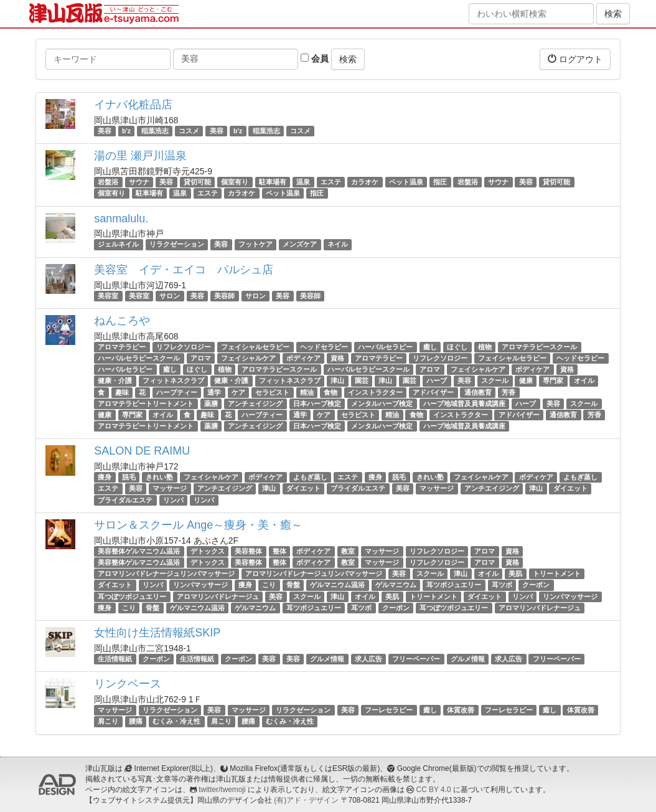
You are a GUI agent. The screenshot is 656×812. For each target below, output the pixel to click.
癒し (430, 347)
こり (269, 585)
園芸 (362, 380)
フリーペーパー (416, 659)
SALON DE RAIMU (142, 451)
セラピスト (272, 392)
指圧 (440, 182)
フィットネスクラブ (173, 380)
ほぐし (457, 347)
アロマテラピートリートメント (146, 404)
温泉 (303, 182)
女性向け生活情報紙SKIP (157, 633)
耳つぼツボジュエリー (132, 597)
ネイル (338, 245)
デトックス (208, 551)
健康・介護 (115, 380)
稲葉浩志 (155, 131)
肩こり (108, 721)
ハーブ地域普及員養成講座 (464, 404)
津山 (337, 380)
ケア (238, 392)
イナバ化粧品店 (133, 105)
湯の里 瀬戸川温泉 (140, 156)
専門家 (553, 380)
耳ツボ (502, 585)
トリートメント (557, 574)
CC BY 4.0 (434, 790)
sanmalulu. (121, 219)
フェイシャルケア (248, 358)
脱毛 (129, 477)
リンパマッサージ (200, 585)
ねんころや (122, 321)
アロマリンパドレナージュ (218, 597)
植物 (485, 347)
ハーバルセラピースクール (139, 358)
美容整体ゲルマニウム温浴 (139, 551)
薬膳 (211, 404)
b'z (126, 131)
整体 (279, 551)
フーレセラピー (389, 710)
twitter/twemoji (222, 790)
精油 (307, 392)
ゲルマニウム (396, 585)
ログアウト (575, 59)
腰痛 (136, 721)
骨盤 (293, 585)
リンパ (173, 500)
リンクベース (128, 684)
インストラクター (375, 392)
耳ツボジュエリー (454, 585)
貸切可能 (197, 182)
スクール (495, 380)
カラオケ (365, 182)
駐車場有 (273, 182)
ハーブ (437, 380)
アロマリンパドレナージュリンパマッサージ (166, 574)
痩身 (105, 477)
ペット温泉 (406, 182)
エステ (331, 182)
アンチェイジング (255, 404)
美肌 (515, 574)
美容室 (108, 296)
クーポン (536, 585)
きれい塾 (159, 477)
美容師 (224, 296)
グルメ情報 (327, 659)
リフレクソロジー (184, 347)
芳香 (508, 392)
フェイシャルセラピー (255, 347)
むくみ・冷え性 (176, 721)
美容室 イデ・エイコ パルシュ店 (184, 270)
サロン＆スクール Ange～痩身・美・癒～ (198, 525)
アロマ (201, 358)
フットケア (255, 245)
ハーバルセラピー (385, 347)
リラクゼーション (177, 245)
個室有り (235, 182)
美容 (105, 131)
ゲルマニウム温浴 (337, 585)
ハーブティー (177, 392)
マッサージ (170, 489)
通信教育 (478, 392)
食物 (330, 392)
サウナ (139, 182)
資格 (337, 358)
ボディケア (303, 358)
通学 (214, 392)
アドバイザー (433, 392)
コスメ (189, 131)
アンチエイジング (225, 489)
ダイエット (303, 489)
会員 (315, 59)
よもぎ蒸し (310, 477)
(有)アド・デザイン (306, 800)
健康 (526, 380)
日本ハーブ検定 (317, 404)
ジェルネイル (118, 245)
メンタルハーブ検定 (382, 404)
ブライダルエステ (358, 489)
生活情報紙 (115, 659)
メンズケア (300, 245)
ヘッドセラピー (324, 347)
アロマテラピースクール (539, 347)
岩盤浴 (108, 182)
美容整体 (248, 551)
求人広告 (368, 659)
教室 (348, 551)
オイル (584, 380)
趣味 (122, 392)
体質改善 (461, 710)
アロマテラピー (122, 347)
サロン (170, 296)
